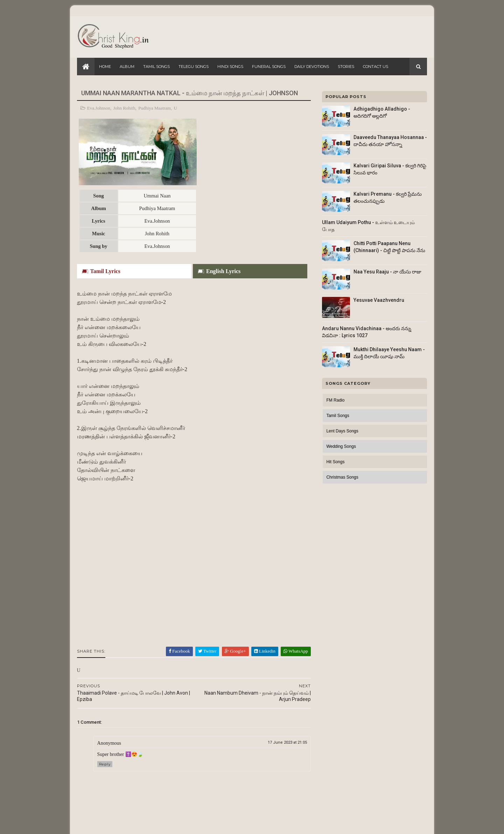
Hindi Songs (230, 67)
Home (105, 67)
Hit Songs (335, 462)
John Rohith (124, 108)
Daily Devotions (312, 67)
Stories (346, 67)
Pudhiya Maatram (155, 108)
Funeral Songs (269, 67)
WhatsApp (291, 581)
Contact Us (376, 67)
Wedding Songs (341, 446)
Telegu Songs (194, 67)
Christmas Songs (342, 477)
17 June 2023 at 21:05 (283, 672)
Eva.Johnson (99, 108)
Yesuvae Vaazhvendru (379, 300)
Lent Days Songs (342, 431)
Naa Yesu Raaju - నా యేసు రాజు (387, 272)
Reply (105, 694)
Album (127, 67)
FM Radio (335, 400)
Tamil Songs (156, 67)
